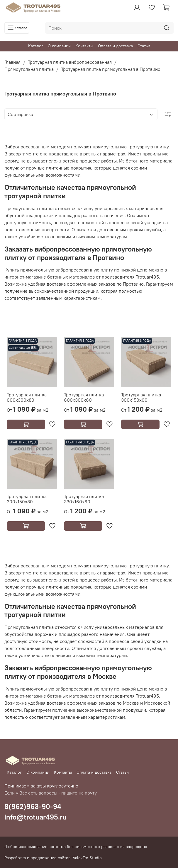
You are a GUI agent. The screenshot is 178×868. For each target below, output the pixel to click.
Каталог (36, 46)
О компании (59, 46)
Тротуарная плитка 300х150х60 (141, 397)
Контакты (84, 46)
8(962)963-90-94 (33, 806)
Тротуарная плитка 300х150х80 (27, 499)
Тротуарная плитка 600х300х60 (84, 397)
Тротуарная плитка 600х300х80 (27, 397)
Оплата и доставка (115, 46)
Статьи (144, 46)
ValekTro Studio (87, 858)
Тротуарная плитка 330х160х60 (84, 499)
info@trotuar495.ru (35, 817)
